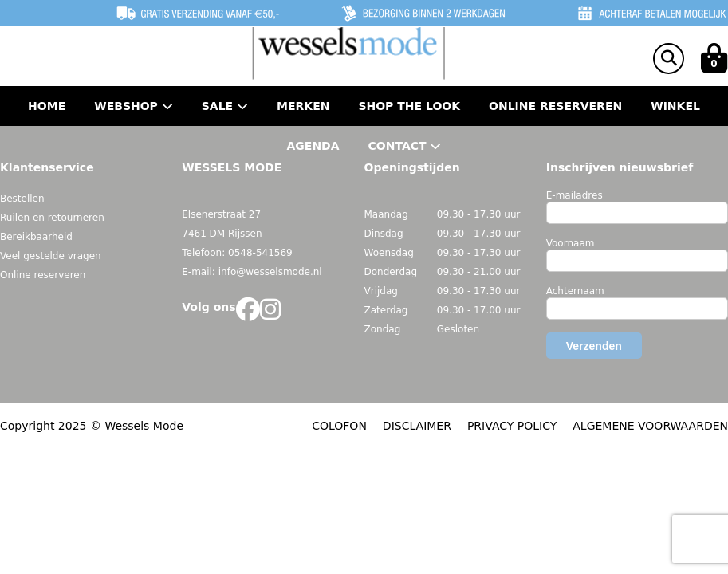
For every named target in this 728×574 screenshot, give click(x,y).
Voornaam (571, 243)
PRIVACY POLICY (512, 426)
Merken (303, 106)
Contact (405, 146)
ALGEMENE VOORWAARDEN (650, 426)
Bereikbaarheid (36, 237)
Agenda (313, 146)
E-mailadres (575, 195)
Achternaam (575, 291)
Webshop (134, 106)
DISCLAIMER (417, 426)
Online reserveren (43, 275)
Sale (225, 106)
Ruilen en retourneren (52, 218)
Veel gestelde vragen (51, 256)
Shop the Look (409, 106)
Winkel (675, 106)
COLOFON (339, 426)
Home (47, 106)
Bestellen (22, 199)
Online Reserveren (555, 106)
